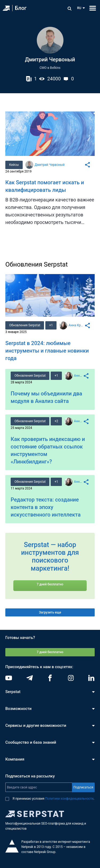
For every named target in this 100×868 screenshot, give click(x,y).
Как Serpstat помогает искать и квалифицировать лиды (45, 186)
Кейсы (14, 165)
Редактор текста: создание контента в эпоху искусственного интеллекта (46, 507)
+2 (57, 421)
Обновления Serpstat (25, 325)
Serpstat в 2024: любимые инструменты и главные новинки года (47, 351)
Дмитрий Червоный (50, 165)
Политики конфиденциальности (69, 799)
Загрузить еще (50, 612)
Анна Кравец (76, 325)
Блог (21, 8)
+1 (51, 325)
